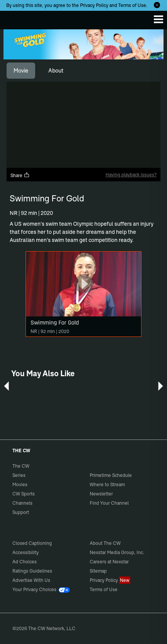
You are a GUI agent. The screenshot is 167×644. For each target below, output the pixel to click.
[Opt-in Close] (157, 5)
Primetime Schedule (111, 475)
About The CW (105, 543)
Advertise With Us (31, 580)
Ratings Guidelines (32, 571)
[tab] (21, 71)
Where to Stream (107, 484)
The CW (14, 18)
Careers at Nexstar (109, 562)
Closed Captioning (32, 543)
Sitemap (98, 571)
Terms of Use (132, 5)
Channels (22, 503)
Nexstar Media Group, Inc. (117, 552)
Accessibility (26, 552)
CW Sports (24, 494)
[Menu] (158, 19)
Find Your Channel (109, 503)
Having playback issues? (131, 175)
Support (21, 512)
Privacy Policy (94, 5)
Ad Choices (25, 562)
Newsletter (101, 494)
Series (19, 475)
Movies (20, 484)
